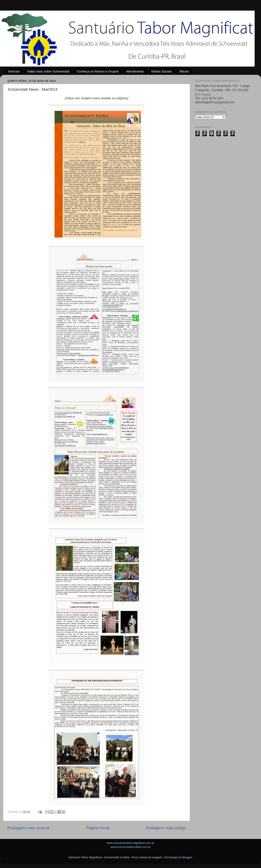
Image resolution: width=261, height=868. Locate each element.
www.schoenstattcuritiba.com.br (130, 847)
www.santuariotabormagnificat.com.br (130, 843)
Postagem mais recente (28, 828)
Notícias (14, 71)
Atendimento (135, 71)
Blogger (187, 857)
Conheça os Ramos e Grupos (98, 71)
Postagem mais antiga (166, 828)
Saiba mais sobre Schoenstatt (48, 71)
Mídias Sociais (162, 71)
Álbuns (184, 71)
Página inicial (98, 828)
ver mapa (203, 94)
